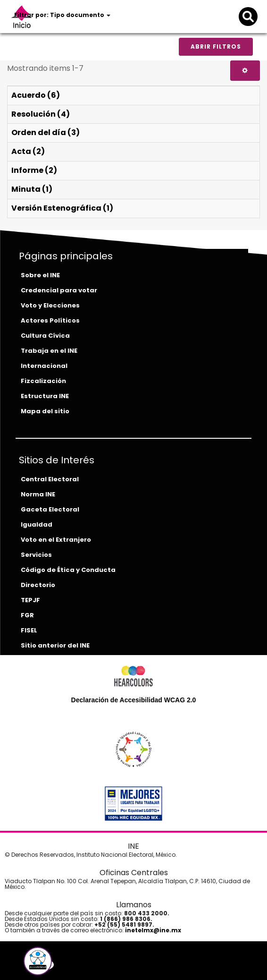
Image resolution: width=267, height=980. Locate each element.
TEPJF (30, 600)
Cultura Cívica (45, 336)
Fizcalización (43, 381)
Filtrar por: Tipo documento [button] (62, 15)
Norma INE (38, 494)
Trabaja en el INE (49, 351)
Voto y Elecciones (50, 305)
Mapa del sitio (45, 411)
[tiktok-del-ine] (72, 965)
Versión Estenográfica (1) (62, 208)
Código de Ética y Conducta (68, 570)
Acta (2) (28, 151)
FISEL (29, 630)
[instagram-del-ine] (66, 965)
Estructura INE (45, 396)
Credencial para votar (59, 290)
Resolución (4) (41, 114)
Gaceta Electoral (50, 509)
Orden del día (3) (46, 132)
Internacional (44, 366)
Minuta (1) (32, 189)
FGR (27, 615)
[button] (38, 961)
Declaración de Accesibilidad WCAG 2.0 (134, 700)
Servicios (36, 555)
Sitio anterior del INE (55, 645)
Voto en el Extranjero (56, 540)
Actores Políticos (50, 320)
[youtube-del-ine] (58, 965)
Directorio (38, 585)
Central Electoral (50, 479)
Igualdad (37, 524)
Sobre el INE (40, 275)
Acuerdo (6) (36, 95)
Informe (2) (34, 170)
